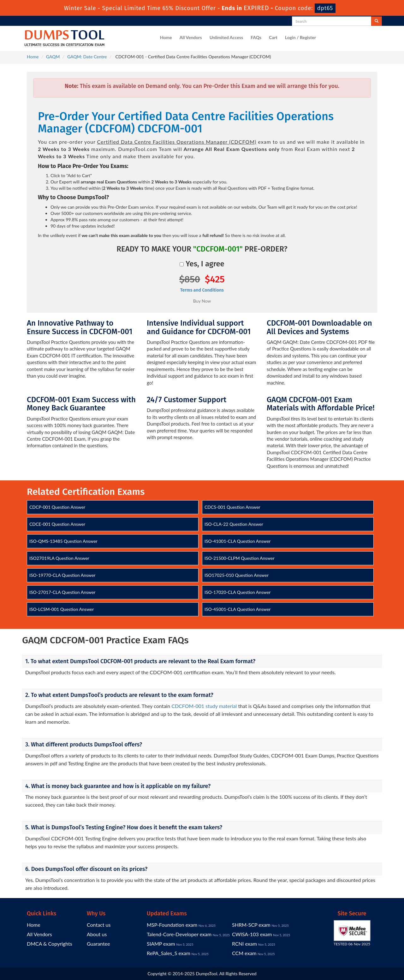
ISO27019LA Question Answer (59, 558)
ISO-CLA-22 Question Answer (234, 524)
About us (97, 934)
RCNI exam (244, 944)
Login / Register (300, 37)
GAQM (53, 57)
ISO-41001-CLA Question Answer (238, 541)
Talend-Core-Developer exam (179, 934)
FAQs (256, 37)
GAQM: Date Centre (87, 57)
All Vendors (191, 37)
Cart (273, 37)
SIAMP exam (161, 944)
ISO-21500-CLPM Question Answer (240, 558)
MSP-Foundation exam (172, 925)
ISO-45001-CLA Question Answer (238, 609)
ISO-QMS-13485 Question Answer (63, 541)
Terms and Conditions (202, 290)
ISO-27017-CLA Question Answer (62, 592)
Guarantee (98, 944)
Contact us (99, 925)
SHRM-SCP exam (251, 925)
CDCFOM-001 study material (204, 706)
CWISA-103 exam (252, 934)
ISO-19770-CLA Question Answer (62, 575)
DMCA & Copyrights (50, 944)
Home (166, 37)
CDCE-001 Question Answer (57, 524)
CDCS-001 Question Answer (232, 507)
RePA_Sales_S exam (169, 953)
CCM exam (244, 953)
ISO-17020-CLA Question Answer (238, 592)
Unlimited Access (226, 37)
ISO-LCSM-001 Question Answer (62, 609)
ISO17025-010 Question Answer (237, 575)
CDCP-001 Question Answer (57, 507)
